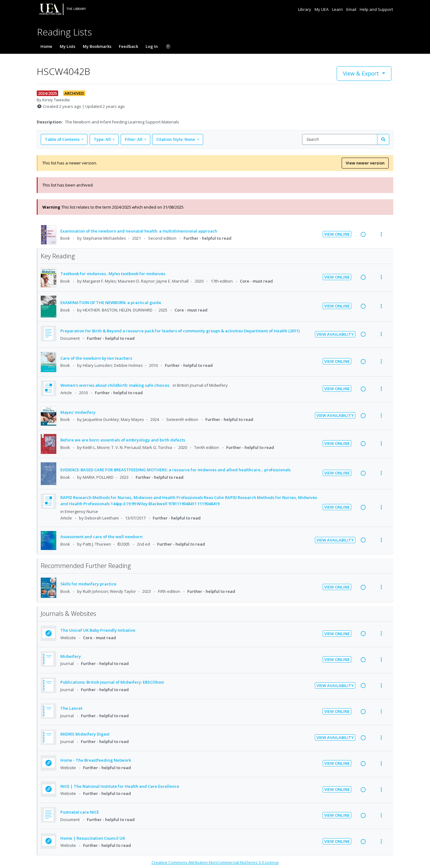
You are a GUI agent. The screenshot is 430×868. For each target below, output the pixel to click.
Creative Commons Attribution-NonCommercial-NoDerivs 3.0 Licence (215, 862)
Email (352, 9)
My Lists (68, 46)
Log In (152, 46)
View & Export (362, 73)
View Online (337, 234)
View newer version (365, 163)
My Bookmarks (97, 46)
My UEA (322, 9)
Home (46, 46)
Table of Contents (63, 139)
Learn (338, 9)
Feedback (129, 46)
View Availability (335, 334)
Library (305, 9)
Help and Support (376, 9)
